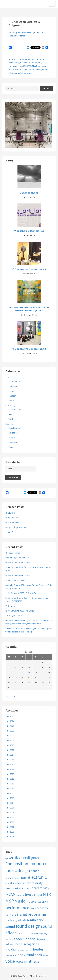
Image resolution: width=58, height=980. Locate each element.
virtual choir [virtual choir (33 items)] (33, 955)
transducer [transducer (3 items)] (10, 955)
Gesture (12, 438)
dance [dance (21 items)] (35, 871)
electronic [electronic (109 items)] (37, 877)
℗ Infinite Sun (12, 518)
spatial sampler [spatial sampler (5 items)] (38, 934)
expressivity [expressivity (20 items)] (35, 883)
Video (11, 401)
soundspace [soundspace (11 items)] (23, 933)
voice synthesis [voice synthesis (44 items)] (27, 961)
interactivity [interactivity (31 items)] (40, 888)
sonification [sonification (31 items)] (36, 920)
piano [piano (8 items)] (33, 908)
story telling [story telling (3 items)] (26, 950)
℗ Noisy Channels (14, 522)
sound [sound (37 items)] (10, 926)
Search (46, 88)
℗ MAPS (9, 532)
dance (25, 63)
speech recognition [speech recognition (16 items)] (27, 944)
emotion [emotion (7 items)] (10, 883)
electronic (13, 66)
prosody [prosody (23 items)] (42, 908)
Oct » (14, 696)
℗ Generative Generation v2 (29, 349)
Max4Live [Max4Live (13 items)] (37, 895)
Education (13, 433)
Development (15, 428)
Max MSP (27, 66)
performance (15, 70)
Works (11, 419)
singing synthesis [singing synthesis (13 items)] (16, 920)
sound (25, 70)
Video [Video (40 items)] (19, 955)
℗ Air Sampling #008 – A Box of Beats (22, 593)
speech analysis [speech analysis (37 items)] (26, 939)
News (14, 59)
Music (44, 66)
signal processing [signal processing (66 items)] (31, 914)
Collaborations (15, 409)
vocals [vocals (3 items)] (45, 955)
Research (13, 442)
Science (9, 424)
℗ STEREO (10, 513)
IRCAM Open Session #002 (20, 32)
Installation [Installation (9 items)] (24, 888)
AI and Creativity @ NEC (16, 580)
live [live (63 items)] (28, 894)
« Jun (8, 696)
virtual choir (20, 73)
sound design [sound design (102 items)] (28, 926)
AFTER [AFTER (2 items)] (8, 858)
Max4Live (36, 66)
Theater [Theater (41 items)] (37, 949)
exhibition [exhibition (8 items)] (20, 883)
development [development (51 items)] (16, 877)
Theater (12, 396)
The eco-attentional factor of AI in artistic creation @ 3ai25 (29, 309)
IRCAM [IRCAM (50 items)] (11, 894)
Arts (7, 377)
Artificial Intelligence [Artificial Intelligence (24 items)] (25, 858)
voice (29, 73)
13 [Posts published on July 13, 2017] (29, 672)
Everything (10, 405)
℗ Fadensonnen (29, 193)
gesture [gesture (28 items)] (11, 888)
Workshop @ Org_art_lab (29, 231)
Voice (11, 447)
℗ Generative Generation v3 (29, 269)
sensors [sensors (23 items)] (11, 914)
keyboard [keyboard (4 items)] (20, 895)
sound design (35, 70)
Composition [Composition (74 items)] (17, 864)
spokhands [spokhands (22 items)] (13, 949)
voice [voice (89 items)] (10, 961)
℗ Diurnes (10, 606)
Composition (28, 59)
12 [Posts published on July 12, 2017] (22, 672)
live (21, 66)
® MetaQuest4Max (14, 616)
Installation (14, 386)
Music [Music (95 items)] (20, 901)
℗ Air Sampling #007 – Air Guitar (20, 611)
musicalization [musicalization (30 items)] (37, 901)
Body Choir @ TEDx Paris (16, 527)
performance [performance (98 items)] (17, 908)
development (35, 63)
